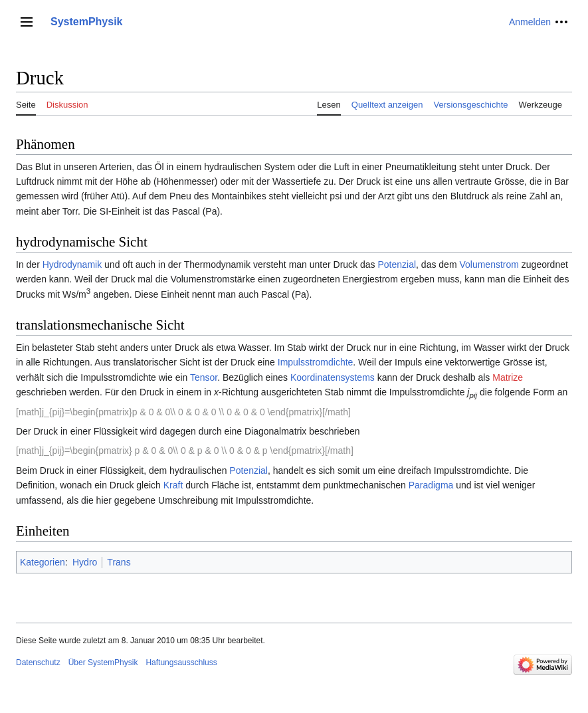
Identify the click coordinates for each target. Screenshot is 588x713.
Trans (119, 562)
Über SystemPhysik (103, 662)
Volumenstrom (489, 264)
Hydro (85, 562)
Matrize (508, 377)
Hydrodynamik (72, 264)
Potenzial (397, 264)
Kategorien (43, 562)
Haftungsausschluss (181, 662)
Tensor (204, 377)
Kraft (173, 485)
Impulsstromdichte (316, 362)
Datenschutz (38, 662)
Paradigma (431, 485)
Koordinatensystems (333, 377)
